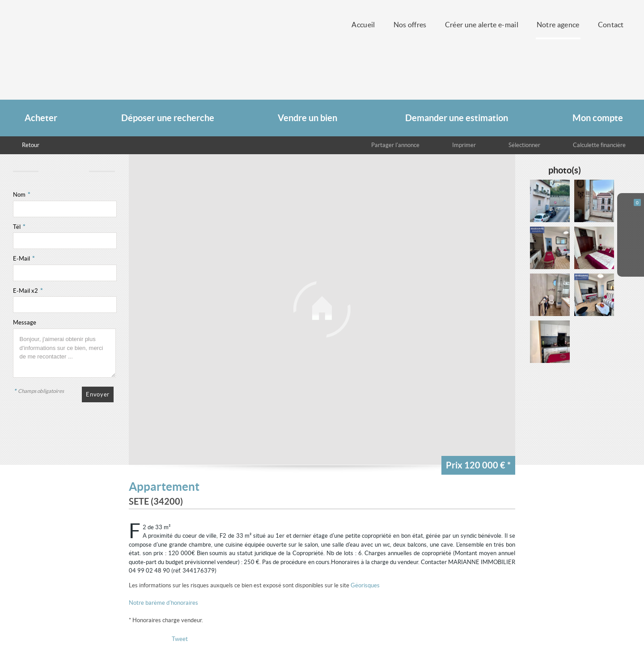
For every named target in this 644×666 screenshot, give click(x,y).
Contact (611, 25)
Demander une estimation (457, 118)
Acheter (41, 118)
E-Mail (24, 259)
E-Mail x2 (28, 291)
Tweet (180, 639)
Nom (21, 195)
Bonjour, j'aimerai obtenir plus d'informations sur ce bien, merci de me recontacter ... (64, 353)
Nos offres (410, 25)
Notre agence (558, 25)
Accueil (363, 25)
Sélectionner (524, 145)
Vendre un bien (307, 118)
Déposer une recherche (168, 118)
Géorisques (365, 585)
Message (25, 322)
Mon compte (598, 118)
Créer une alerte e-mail (482, 25)
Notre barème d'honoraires (164, 603)
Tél (19, 227)
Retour (31, 145)
